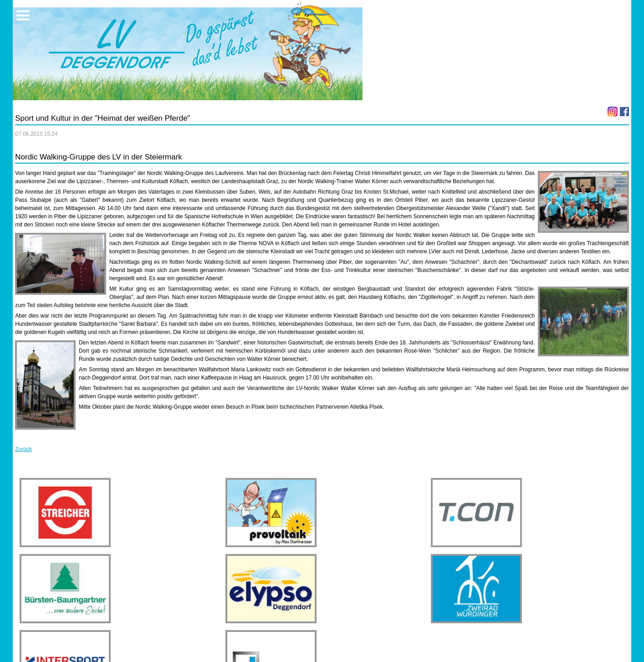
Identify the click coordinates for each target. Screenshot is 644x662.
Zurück (23, 449)
